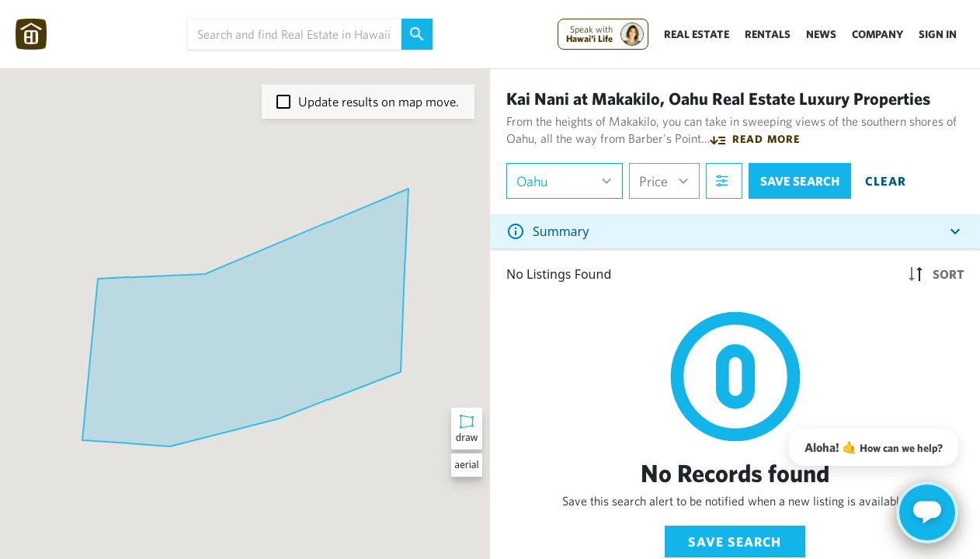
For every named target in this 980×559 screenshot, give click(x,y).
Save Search (735, 542)
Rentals (768, 34)
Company (877, 34)
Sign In (938, 34)
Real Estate (697, 34)
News (821, 34)
